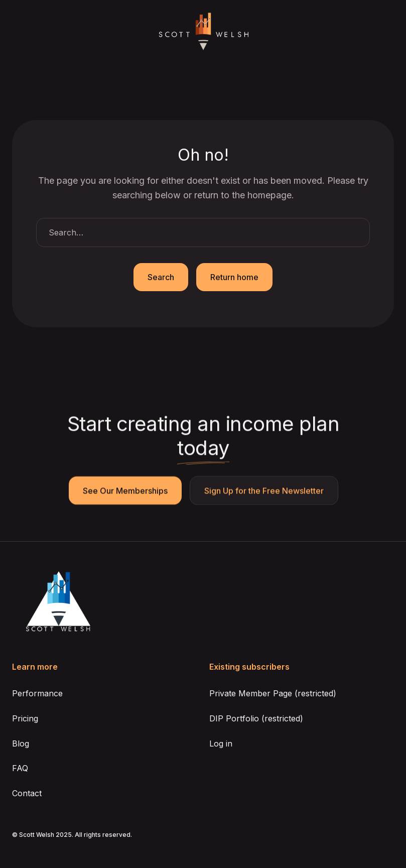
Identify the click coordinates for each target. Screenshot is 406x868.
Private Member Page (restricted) (273, 693)
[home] (203, 32)
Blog (21, 743)
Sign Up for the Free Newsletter (263, 491)
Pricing (25, 718)
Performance (37, 693)
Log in (221, 743)
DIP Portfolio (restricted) (256, 718)
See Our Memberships (125, 491)
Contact (27, 793)
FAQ (20, 768)
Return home (234, 277)
